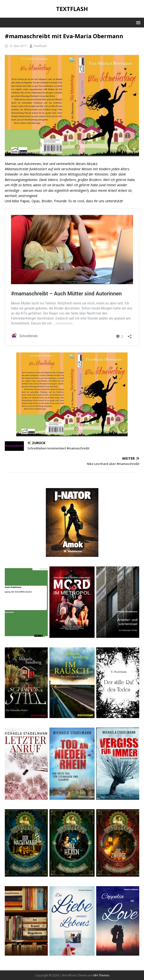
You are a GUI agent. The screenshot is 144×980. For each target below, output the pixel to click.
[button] (137, 22)
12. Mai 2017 (18, 46)
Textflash (40, 46)
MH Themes (101, 975)
